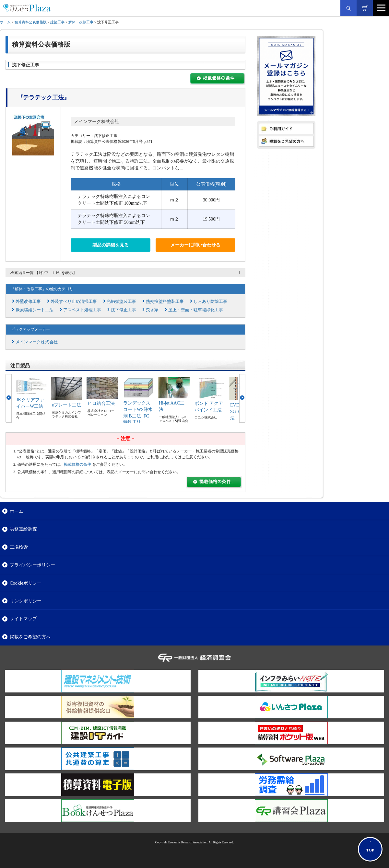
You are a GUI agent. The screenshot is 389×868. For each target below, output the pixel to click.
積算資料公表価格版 (31, 22)
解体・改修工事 (81, 22)
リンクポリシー (26, 601)
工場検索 (19, 547)
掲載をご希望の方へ (30, 637)
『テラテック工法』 (43, 97)
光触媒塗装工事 (121, 301)
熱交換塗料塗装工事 (165, 301)
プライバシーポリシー (32, 565)
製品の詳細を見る (111, 245)
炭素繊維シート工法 (35, 310)
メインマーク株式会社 (97, 122)
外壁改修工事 (28, 301)
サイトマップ (23, 619)
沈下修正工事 (124, 310)
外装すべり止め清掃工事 (74, 301)
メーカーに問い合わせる (195, 245)
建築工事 (57, 22)
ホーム (5, 22)
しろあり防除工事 (210, 301)
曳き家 (152, 310)
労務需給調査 (23, 529)
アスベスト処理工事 (82, 310)
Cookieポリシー (26, 583)
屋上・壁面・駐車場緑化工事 (196, 310)
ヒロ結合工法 (101, 403)
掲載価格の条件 (77, 464)
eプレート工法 (66, 405)
